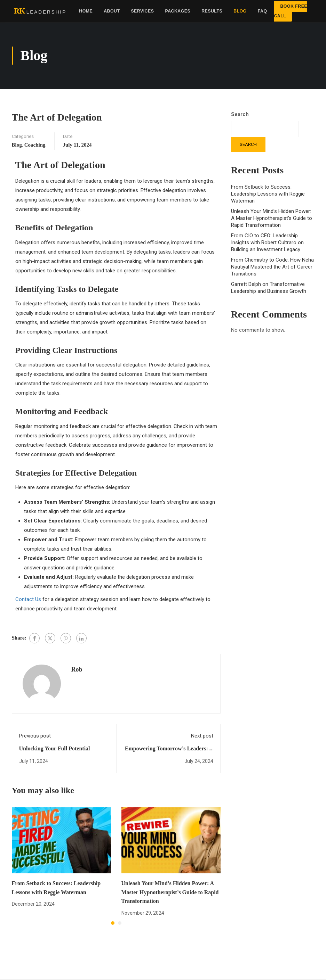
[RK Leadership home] (40, 11)
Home (86, 11)
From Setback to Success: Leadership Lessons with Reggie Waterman (268, 194)
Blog (240, 11)
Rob (77, 669)
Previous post (35, 736)
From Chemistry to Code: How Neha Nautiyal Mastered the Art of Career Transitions (272, 267)
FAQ (263, 11)
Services (142, 11)
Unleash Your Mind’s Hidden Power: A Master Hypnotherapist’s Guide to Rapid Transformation (170, 892)
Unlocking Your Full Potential (55, 748)
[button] (113, 923)
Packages (178, 11)
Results (212, 11)
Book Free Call (291, 11)
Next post (202, 736)
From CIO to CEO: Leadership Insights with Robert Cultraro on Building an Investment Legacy (267, 242)
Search (240, 114)
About (112, 11)
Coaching (35, 145)
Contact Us (28, 599)
